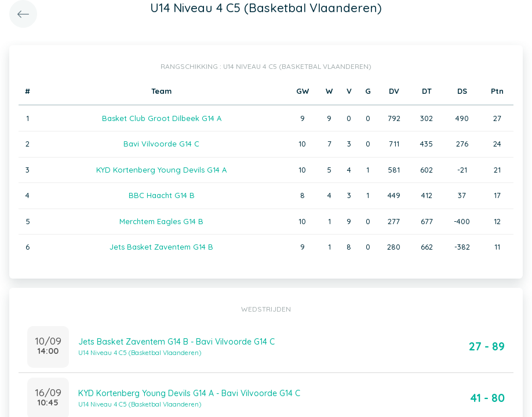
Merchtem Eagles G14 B (161, 221)
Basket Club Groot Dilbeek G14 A (162, 118)
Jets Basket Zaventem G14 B (161, 247)
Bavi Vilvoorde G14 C (161, 144)
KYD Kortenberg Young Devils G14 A (161, 170)
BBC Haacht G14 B (162, 195)
